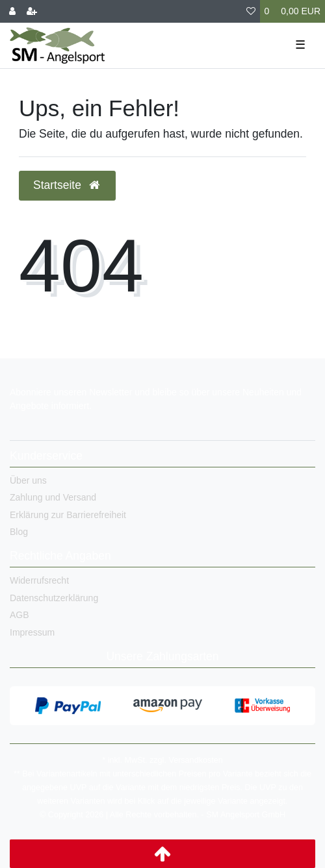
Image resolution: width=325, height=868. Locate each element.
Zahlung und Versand (53, 497)
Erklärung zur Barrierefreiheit (68, 515)
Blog (19, 532)
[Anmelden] (12, 11)
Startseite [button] (67, 185)
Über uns (28, 480)
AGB (19, 615)
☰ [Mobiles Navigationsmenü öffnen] (300, 45)
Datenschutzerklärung (54, 598)
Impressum (32, 632)
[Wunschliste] (251, 11)
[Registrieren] (32, 11)
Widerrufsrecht (39, 580)
